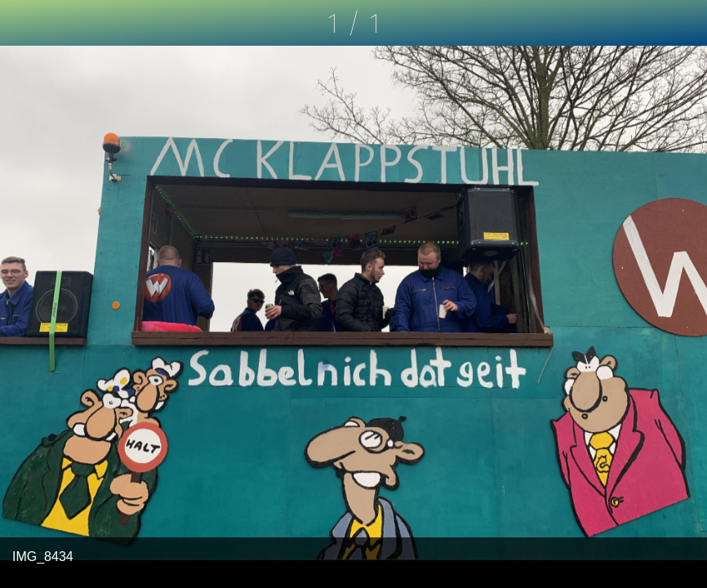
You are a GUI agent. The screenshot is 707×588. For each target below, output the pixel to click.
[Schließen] (23, 23)
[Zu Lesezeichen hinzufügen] (684, 23)
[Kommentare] (642, 23)
